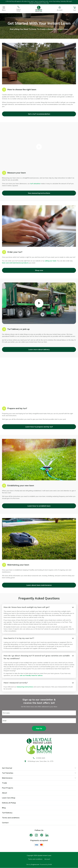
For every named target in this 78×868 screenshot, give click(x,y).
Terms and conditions (11, 818)
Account (47, 859)
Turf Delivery (7, 813)
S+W (50, 864)
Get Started (7, 768)
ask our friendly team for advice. (31, 675)
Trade (4, 783)
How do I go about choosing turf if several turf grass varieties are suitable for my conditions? (37, 657)
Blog (4, 808)
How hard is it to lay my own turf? (19, 638)
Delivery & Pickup (9, 803)
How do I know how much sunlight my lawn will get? (27, 607)
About (5, 793)
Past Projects (8, 788)
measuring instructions (25, 687)
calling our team (50, 261)
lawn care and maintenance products (15, 263)
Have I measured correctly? (16, 683)
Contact (5, 823)
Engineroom (35, 864)
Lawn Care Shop (9, 798)
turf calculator (35, 184)
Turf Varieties (8, 773)
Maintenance (7, 778)
